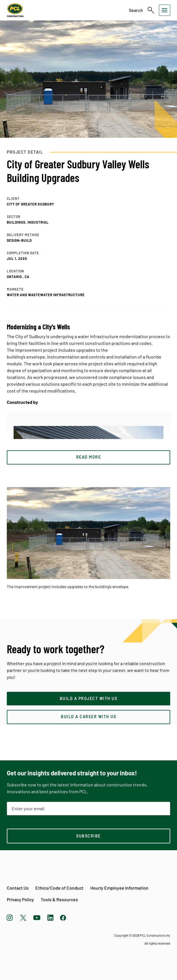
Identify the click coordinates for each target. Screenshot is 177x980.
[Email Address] (88, 809)
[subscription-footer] (88, 836)
